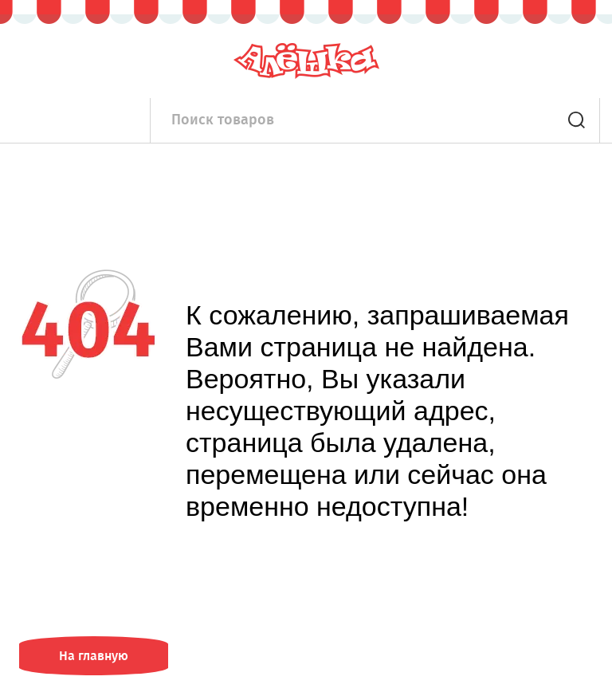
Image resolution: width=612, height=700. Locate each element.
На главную (94, 656)
